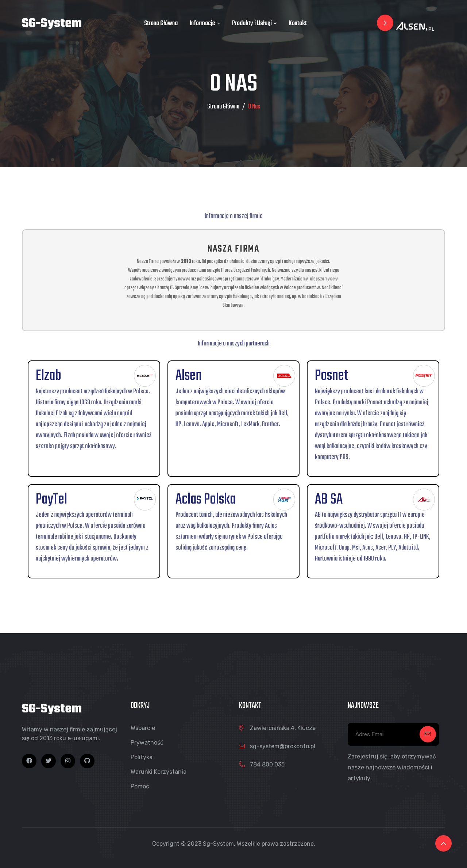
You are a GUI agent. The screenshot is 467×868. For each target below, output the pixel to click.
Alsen (189, 376)
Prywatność (147, 743)
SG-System (52, 24)
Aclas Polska (206, 500)
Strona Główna (161, 24)
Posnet (331, 376)
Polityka (142, 757)
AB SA (329, 500)
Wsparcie (143, 728)
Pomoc (140, 786)
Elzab (49, 376)
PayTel (51, 500)
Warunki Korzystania (159, 772)
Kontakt (298, 24)
